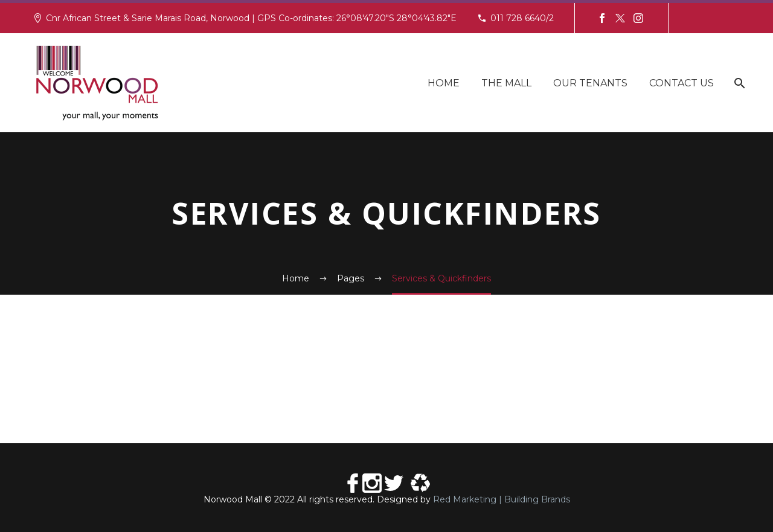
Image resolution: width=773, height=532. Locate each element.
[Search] (738, 83)
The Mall (506, 83)
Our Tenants (590, 83)
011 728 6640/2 (522, 18)
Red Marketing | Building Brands (502, 499)
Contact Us (682, 83)
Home (444, 83)
